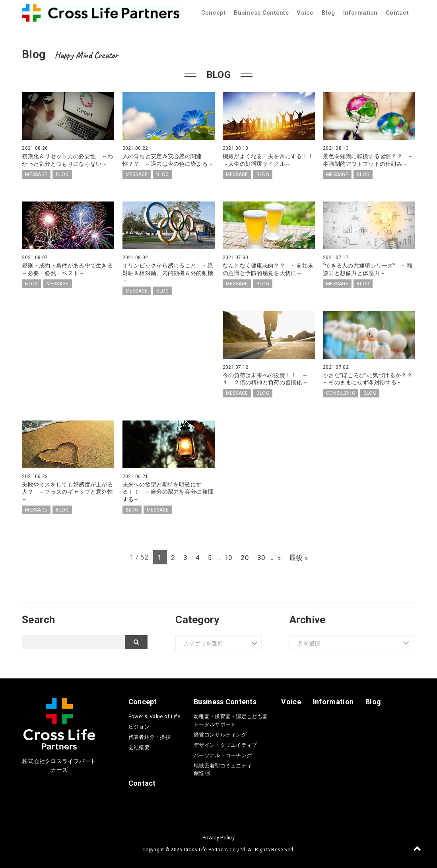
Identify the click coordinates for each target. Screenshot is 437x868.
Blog (328, 13)
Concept (214, 13)
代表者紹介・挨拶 (150, 735)
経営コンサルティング (220, 733)
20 (246, 556)
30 (264, 556)
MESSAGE (36, 174)
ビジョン (139, 725)
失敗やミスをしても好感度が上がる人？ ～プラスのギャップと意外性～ (67, 490)
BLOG (62, 174)
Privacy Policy (218, 836)
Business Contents (261, 13)
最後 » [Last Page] (304, 556)
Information (360, 13)
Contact (397, 13)
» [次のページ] (283, 556)
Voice (305, 13)
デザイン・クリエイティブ (225, 743)
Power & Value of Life (154, 715)
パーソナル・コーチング (223, 754)
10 (228, 556)
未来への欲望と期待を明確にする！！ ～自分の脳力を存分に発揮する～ (168, 490)
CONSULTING (341, 392)
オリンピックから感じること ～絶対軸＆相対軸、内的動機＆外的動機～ (168, 273)
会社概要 (139, 746)
